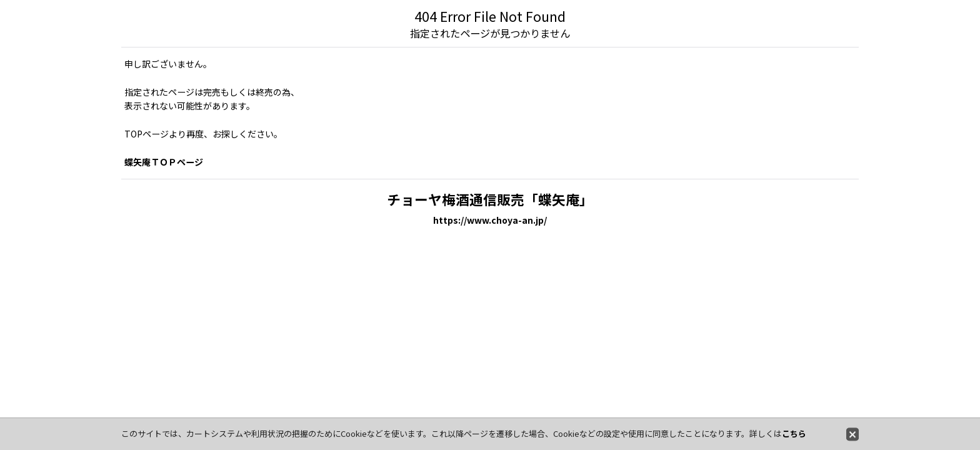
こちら (794, 433)
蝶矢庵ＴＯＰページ (164, 162)
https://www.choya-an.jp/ (490, 220)
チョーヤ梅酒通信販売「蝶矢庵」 (490, 199)
